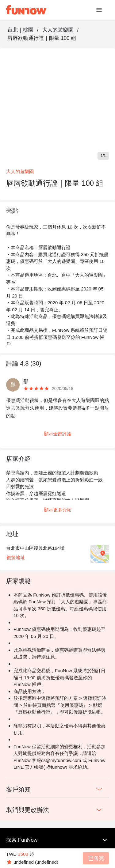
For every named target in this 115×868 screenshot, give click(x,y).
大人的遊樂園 (58, 30)
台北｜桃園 (20, 30)
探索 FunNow (57, 840)
